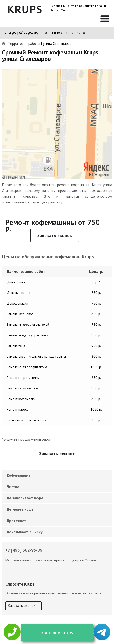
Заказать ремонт (57, 454)
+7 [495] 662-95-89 (20, 33)
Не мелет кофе (20, 509)
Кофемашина (19, 475)
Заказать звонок (55, 235)
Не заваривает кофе (25, 498)
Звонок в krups (57, 632)
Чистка (13, 487)
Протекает (17, 521)
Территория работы (24, 44)
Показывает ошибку (25, 532)
